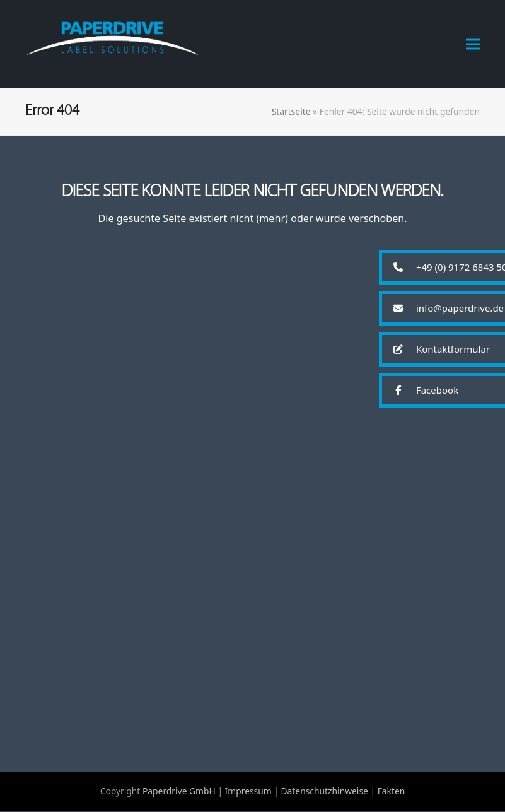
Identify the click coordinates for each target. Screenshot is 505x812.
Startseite (291, 111)
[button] (473, 44)
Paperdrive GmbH (179, 791)
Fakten (392, 791)
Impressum (248, 791)
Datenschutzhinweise (324, 791)
